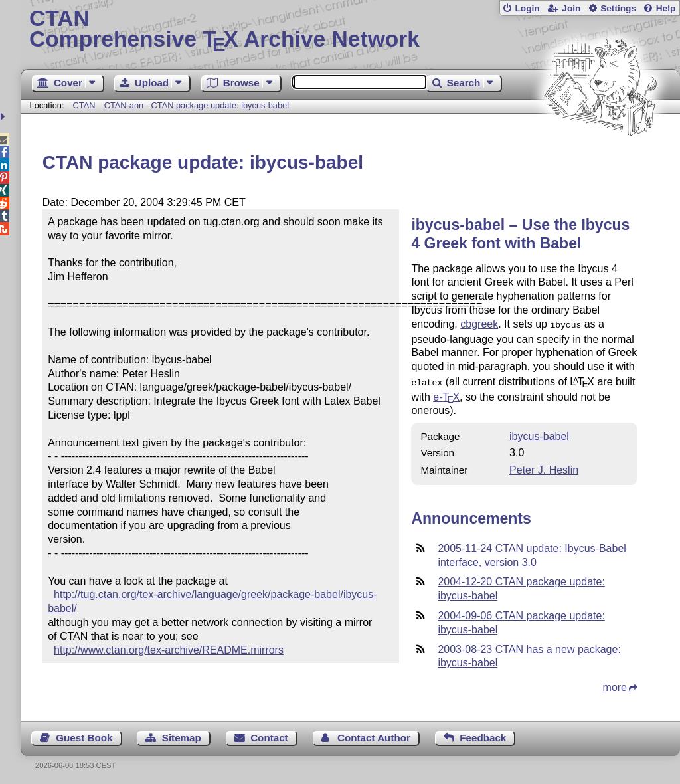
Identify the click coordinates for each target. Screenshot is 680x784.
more (615, 685)
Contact (269, 735)
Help (666, 8)
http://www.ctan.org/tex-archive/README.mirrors (169, 650)
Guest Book (84, 735)
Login (527, 8)
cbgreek (479, 324)
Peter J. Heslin (544, 467)
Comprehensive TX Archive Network (350, 30)
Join (571, 8)
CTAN (84, 105)
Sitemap (182, 735)
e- (446, 394)
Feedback (483, 735)
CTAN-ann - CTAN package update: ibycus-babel (197, 105)
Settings (618, 8)
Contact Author (374, 735)
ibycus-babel (539, 434)
